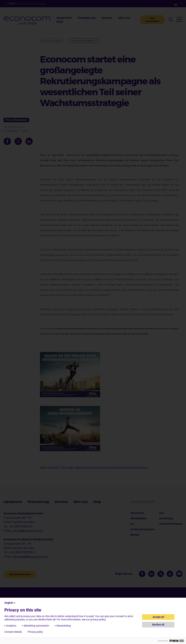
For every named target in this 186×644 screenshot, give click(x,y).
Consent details (13, 632)
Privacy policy (35, 632)
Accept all (158, 617)
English (10, 603)
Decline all (158, 625)
